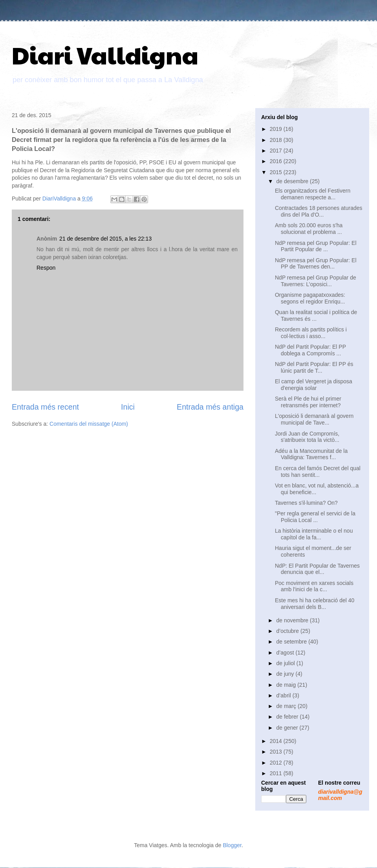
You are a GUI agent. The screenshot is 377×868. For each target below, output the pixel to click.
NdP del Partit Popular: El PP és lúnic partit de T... (314, 367)
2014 (277, 741)
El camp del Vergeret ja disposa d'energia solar (314, 385)
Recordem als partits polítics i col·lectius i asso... (311, 333)
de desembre (293, 181)
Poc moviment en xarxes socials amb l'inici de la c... (314, 586)
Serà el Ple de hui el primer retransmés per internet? (308, 402)
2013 (277, 752)
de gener (288, 728)
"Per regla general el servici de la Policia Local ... (315, 517)
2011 (277, 773)
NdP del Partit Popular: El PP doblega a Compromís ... (310, 350)
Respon (46, 268)
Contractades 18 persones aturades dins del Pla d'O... (319, 211)
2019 (277, 129)
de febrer (288, 717)
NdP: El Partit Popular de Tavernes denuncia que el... (317, 569)
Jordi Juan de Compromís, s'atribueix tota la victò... (307, 437)
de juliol (286, 663)
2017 (277, 151)
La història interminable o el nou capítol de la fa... (314, 534)
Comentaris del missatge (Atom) (89, 424)
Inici (128, 407)
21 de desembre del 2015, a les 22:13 (105, 239)
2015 (277, 172)
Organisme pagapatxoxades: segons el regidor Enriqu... (310, 298)
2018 (277, 140)
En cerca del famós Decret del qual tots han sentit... (318, 472)
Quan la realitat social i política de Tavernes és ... (316, 315)
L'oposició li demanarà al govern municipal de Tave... (314, 419)
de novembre (293, 620)
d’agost (286, 653)
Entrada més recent (45, 407)
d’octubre (288, 631)
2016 (277, 161)
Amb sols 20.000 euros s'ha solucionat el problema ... (309, 229)
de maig (287, 685)
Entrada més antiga (210, 407)
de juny (286, 674)
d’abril (284, 695)
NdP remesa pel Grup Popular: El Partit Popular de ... (316, 246)
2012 (277, 763)
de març (287, 706)
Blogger (232, 845)
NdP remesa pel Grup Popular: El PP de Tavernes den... (316, 264)
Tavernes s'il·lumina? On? (306, 503)
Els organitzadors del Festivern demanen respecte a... (313, 194)
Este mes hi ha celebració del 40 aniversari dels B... (315, 604)
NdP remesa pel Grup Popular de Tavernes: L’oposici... (316, 281)
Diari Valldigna (105, 55)
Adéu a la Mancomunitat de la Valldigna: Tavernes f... (311, 454)
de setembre (292, 642)
